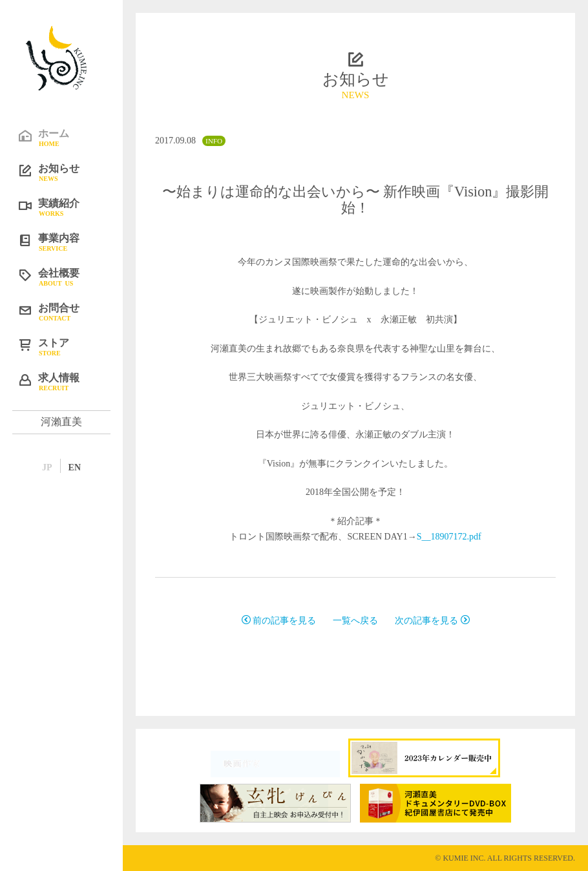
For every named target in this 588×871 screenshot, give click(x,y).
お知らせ (71, 172)
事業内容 (71, 242)
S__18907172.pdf (449, 537)
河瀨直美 (61, 422)
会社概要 (71, 277)
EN (75, 467)
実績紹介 (71, 207)
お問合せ (71, 311)
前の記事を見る (279, 621)
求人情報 (71, 381)
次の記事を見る (432, 621)
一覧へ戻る (355, 621)
